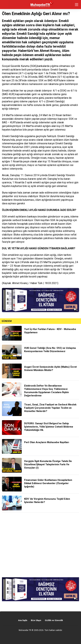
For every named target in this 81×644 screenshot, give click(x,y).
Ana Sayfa (23, 620)
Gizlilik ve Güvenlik (54, 620)
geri (5, 5)
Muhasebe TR (25, 630)
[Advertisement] (40, 545)
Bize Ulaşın (36, 620)
